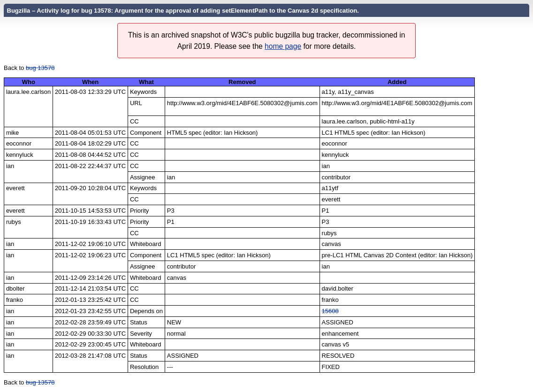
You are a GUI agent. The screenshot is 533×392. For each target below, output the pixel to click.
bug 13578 (40, 68)
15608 (330, 311)
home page (283, 46)
